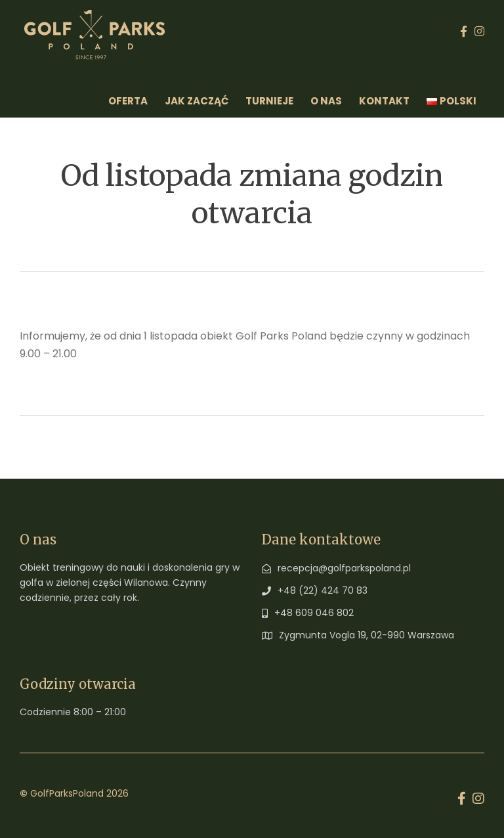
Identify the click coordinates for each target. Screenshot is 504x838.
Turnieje (269, 101)
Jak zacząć (197, 101)
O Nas (326, 101)
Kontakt (384, 101)
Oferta (128, 101)
